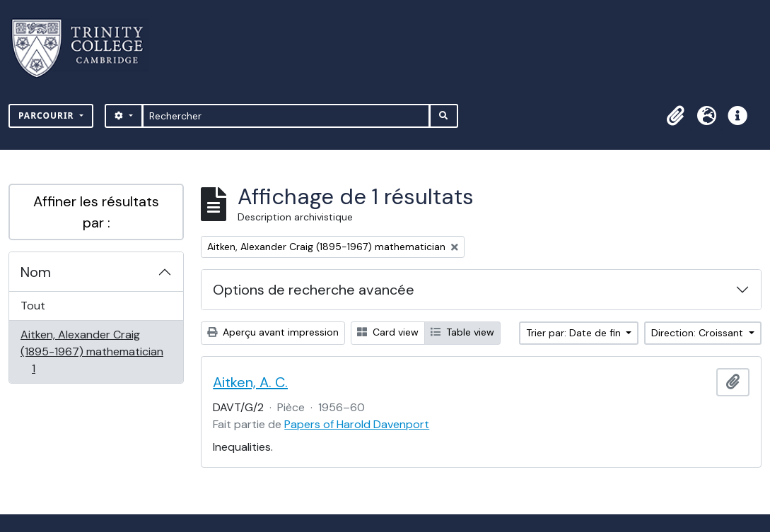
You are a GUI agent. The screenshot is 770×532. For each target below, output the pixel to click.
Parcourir (48, 116)
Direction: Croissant (699, 333)
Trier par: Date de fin (575, 333)
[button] (675, 116)
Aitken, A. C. (250, 382)
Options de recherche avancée (314, 290)
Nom (36, 272)
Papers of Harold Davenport (357, 424)
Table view (462, 332)
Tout (33, 306)
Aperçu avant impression (273, 332)
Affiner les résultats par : (96, 212)
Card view (388, 332)
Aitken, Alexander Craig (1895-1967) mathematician (92, 351)
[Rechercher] (286, 116)
